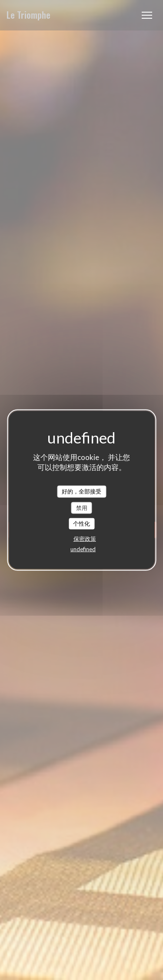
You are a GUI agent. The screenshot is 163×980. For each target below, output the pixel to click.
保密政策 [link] (85, 538)
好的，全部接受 (81, 491)
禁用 (82, 507)
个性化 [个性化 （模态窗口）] (81, 523)
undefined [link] (83, 549)
